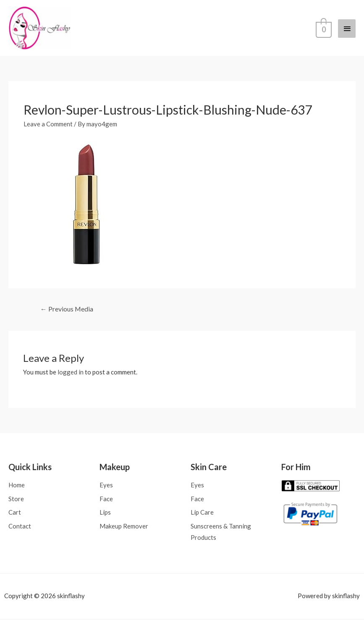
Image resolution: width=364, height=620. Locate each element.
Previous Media (67, 310)
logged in (71, 373)
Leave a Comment (48, 125)
